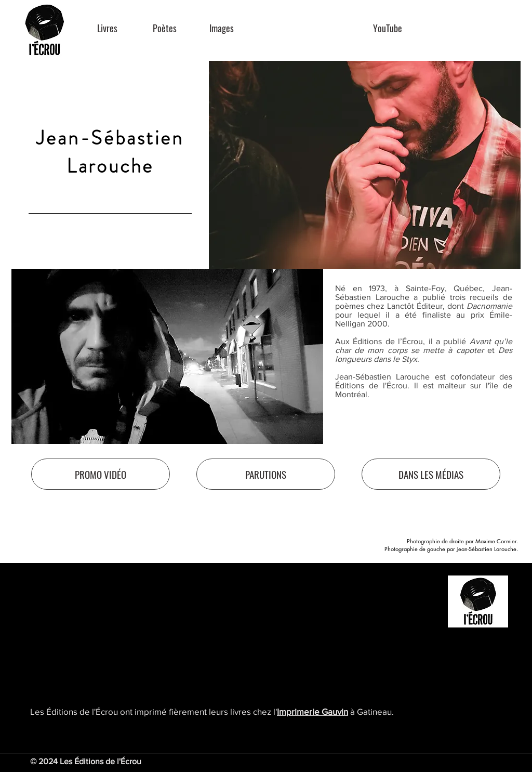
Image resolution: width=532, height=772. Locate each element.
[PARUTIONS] (266, 474)
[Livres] (107, 28)
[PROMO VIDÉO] (101, 474)
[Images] (222, 28)
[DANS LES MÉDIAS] (431, 474)
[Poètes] (164, 28)
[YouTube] (387, 28)
